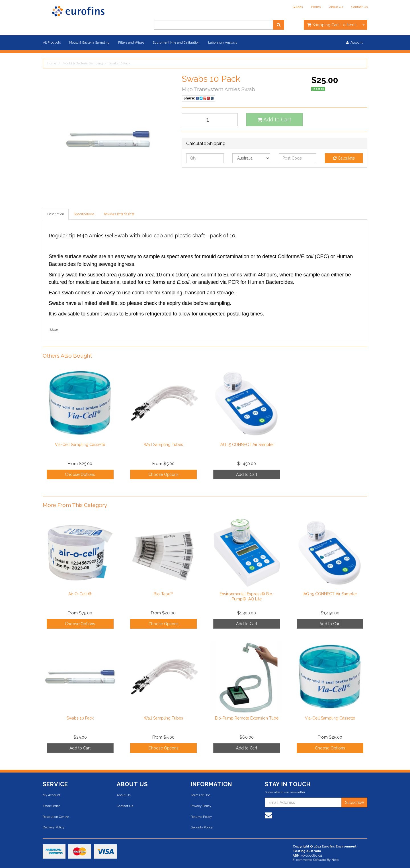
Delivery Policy (54, 827)
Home (52, 63)
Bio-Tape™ (163, 594)
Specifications (84, 214)
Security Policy (202, 827)
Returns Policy (201, 817)
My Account (52, 795)
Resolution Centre (56, 817)
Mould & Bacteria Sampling (89, 43)
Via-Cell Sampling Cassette (80, 445)
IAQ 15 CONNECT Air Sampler (247, 445)
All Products (52, 43)
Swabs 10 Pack (120, 63)
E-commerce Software (309, 860)
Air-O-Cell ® (80, 594)
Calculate (344, 158)
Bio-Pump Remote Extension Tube (247, 718)
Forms (316, 7)
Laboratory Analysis (223, 43)
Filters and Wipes (131, 43)
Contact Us (359, 7)
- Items (332, 25)
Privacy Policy (201, 806)
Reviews (119, 214)
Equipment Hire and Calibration (176, 43)
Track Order (51, 806)
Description (56, 214)
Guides (298, 7)
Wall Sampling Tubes (163, 445)
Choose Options (80, 474)
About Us (336, 7)
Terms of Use (200, 795)
